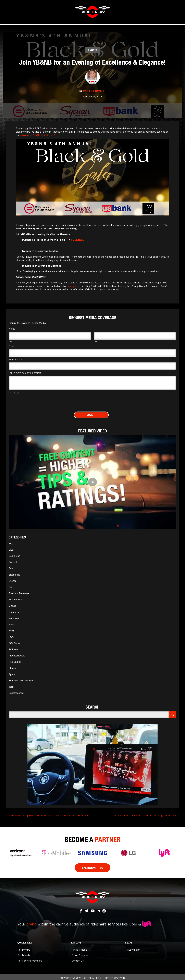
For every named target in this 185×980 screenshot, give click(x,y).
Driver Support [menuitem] (80, 952)
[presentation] (31, 398)
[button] (92, 479)
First (11, 340)
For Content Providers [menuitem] (30, 958)
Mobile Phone (17, 358)
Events (92, 49)
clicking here (73, 285)
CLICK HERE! (77, 239)
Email (13, 345)
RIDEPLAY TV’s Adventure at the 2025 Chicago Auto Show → (147, 813)
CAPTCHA (14, 390)
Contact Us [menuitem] (78, 958)
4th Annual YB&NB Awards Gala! (37, 134)
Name (13, 328)
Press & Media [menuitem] (80, 947)
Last (96, 340)
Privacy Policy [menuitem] (133, 947)
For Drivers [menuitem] (24, 947)
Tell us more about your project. (25, 370)
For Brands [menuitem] (24, 952)
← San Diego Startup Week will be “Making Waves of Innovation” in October (47, 813)
